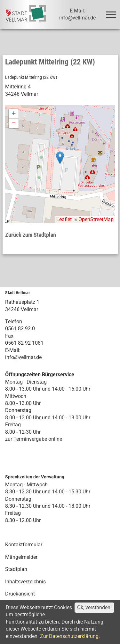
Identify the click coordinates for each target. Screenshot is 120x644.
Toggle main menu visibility (112, 12)
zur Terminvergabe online (34, 439)
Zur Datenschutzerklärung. (70, 636)
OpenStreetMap (96, 219)
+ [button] (14, 114)
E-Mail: (13, 350)
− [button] (14, 124)
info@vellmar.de (23, 357)
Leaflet (64, 219)
